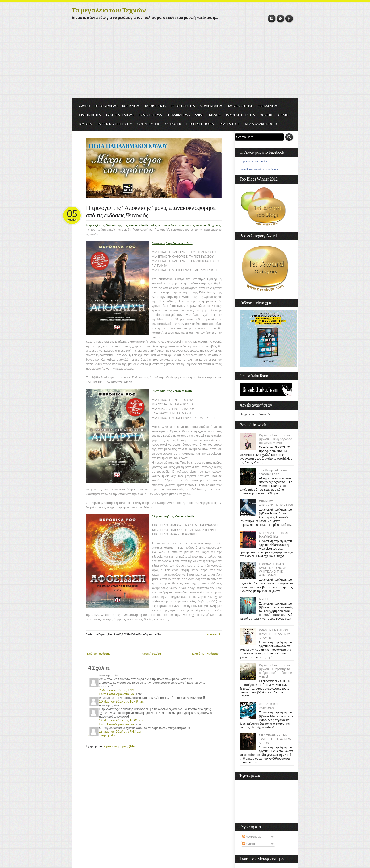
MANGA (215, 115)
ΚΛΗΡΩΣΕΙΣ (173, 124)
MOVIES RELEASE (240, 106)
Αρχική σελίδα (151, 654)
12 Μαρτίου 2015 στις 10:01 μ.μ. (121, 720)
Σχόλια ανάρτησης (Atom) (121, 746)
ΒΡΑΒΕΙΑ (85, 124)
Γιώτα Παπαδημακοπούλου (117, 694)
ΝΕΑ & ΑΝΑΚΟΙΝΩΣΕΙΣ (261, 124)
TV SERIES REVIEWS (120, 115)
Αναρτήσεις (252, 836)
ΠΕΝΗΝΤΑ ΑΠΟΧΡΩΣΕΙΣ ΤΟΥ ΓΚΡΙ (276, 503)
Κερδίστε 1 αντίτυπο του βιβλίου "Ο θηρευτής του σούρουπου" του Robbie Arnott (275, 671)
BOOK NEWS (131, 106)
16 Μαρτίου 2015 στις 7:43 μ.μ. (120, 732)
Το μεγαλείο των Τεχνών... (111, 10)
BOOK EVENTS (156, 106)
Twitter (272, 19)
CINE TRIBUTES (90, 115)
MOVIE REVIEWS (212, 106)
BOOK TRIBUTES (183, 106)
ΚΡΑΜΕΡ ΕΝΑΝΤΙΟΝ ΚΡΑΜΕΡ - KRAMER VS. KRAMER (275, 634)
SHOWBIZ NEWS (178, 115)
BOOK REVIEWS (106, 106)
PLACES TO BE (230, 124)
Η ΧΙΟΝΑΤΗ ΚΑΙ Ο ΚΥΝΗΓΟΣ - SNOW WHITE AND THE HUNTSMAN (272, 570)
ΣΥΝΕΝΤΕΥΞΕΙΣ (148, 124)
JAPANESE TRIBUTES (240, 115)
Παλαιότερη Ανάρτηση (206, 654)
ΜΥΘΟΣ (264, 599)
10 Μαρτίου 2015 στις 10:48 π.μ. (121, 701)
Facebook (289, 19)
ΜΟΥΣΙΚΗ (267, 115)
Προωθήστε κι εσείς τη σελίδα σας (259, 169)
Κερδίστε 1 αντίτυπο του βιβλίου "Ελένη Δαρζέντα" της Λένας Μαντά (276, 439)
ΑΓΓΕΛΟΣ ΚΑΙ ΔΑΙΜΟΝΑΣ (269, 706)
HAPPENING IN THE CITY (114, 124)
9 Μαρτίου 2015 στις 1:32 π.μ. (119, 690)
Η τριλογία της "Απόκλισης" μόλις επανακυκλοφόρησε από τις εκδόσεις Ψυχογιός (151, 212)
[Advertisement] (185, 62)
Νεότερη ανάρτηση (100, 654)
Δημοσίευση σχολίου (102, 735)
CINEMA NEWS (268, 106)
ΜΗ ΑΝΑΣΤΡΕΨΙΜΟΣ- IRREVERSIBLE (274, 535)
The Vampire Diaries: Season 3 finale (273, 472)
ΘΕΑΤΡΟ (284, 115)
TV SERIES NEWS (150, 115)
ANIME (200, 115)
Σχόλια (249, 844)
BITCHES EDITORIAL (201, 124)
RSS (280, 19)
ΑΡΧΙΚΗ (84, 106)
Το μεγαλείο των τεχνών (253, 161)
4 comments (214, 634)
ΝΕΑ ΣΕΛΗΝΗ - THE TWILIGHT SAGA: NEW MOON (275, 739)
